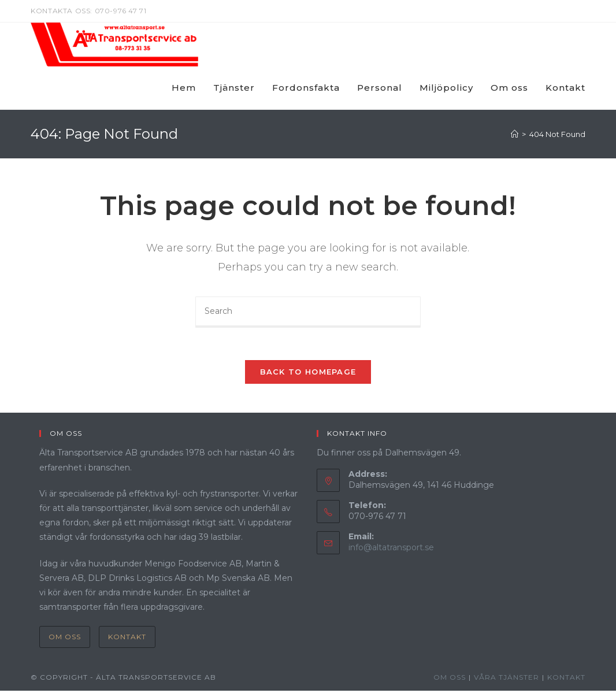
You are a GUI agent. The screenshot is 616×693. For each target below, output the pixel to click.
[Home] (515, 134)
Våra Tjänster (506, 679)
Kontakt (127, 639)
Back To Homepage (308, 374)
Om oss (65, 639)
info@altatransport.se (391, 550)
